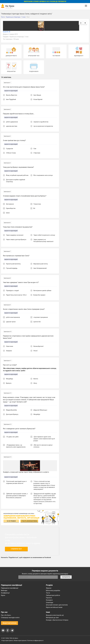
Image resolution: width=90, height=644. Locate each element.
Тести (48, 593)
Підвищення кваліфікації (10, 588)
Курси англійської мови (54, 607)
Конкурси (49, 600)
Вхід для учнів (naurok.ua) (55, 615)
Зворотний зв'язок (9, 623)
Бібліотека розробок (53, 591)
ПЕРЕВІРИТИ (66, 577)
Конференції (5, 593)
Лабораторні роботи (53, 595)
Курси (3, 595)
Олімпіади (50, 603)
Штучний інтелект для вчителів (57, 605)
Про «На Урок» (6, 615)
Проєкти (49, 598)
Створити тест (16, 549)
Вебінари (4, 591)
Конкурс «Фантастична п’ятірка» (57, 620)
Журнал (49, 588)
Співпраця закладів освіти (10, 618)
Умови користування (20, 641)
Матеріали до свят (52, 618)
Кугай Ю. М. (7, 32)
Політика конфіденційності (35, 641)
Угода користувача (7, 641)
